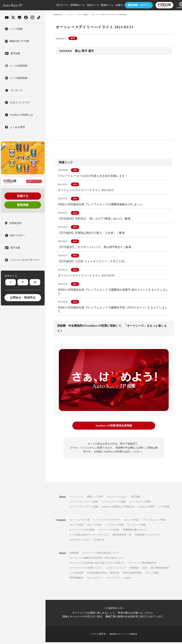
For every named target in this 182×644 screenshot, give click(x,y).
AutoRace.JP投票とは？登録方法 (118, 509)
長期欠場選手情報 (132, 575)
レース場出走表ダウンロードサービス (89, 537)
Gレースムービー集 (80, 522)
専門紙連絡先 (76, 580)
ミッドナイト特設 (114, 527)
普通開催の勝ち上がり (134, 532)
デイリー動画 (84, 14)
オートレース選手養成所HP (143, 565)
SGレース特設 (132, 522)
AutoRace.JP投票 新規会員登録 (114, 428)
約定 (145, 570)
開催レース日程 (95, 499)
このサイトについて (116, 570)
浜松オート (86, 5)
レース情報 (164, 509)
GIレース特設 (77, 527)
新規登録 (23, 205)
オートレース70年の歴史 (82, 532)
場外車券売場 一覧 (122, 537)
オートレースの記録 (109, 532)
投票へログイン (34, 181)
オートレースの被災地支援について (101, 555)
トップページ (76, 499)
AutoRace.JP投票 (146, 509)
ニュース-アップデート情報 (84, 509)
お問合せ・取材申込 (23, 298)
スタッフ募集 (152, 575)
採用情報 (74, 555)
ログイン (132, 5)
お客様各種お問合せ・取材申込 (103, 575)
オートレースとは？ (117, 499)
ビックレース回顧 (136, 527)
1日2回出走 (99, 542)
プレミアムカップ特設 (154, 522)
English (128, 580)
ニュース (71, 14)
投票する (23, 196)
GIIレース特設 (94, 527)
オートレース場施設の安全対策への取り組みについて (97, 560)
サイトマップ (114, 580)
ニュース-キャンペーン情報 (84, 504)
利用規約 (134, 570)
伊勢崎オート (71, 5)
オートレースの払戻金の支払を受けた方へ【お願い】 (97, 565)
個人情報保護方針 (160, 570)
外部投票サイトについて (148, 537)
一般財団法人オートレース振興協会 (123, 636)
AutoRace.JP (58, 14)
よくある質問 (76, 575)
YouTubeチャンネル (79, 542)
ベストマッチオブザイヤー (107, 522)
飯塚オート (100, 5)
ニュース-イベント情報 (113, 504)
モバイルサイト (95, 580)
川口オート (55, 5)
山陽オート (115, 5)
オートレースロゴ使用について (86, 570)
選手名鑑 (136, 499)
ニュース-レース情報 (140, 504)
